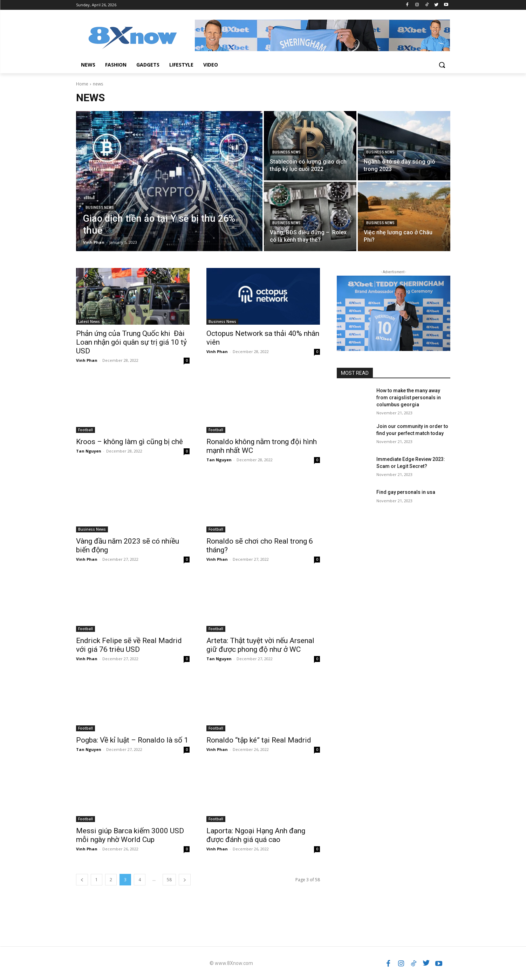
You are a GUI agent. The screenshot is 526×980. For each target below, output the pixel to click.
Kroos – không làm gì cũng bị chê (129, 442)
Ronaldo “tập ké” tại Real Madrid (259, 740)
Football (86, 430)
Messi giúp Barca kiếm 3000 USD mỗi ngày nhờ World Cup (130, 835)
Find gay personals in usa (406, 492)
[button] (442, 65)
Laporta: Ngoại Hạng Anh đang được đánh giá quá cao (256, 835)
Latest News (89, 322)
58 (169, 880)
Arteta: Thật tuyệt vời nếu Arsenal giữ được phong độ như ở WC (260, 645)
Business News (100, 208)
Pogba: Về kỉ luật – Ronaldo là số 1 (132, 740)
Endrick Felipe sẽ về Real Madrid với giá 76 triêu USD (129, 645)
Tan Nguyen (89, 451)
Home (82, 84)
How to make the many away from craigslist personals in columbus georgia (409, 397)
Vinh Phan (87, 360)
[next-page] (185, 880)
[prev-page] (82, 880)
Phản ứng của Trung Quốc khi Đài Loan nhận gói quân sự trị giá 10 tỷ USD (131, 342)
